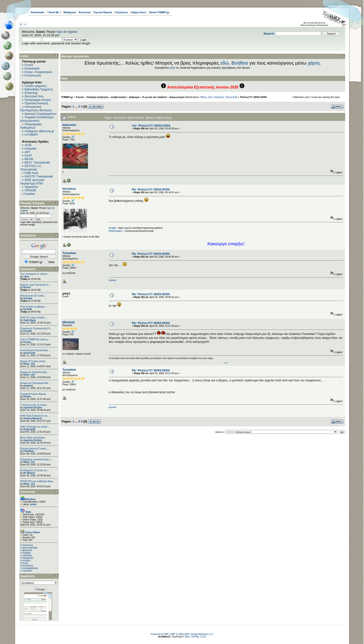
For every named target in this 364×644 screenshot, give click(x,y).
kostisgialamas (30, 568)
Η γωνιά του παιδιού (154, 97)
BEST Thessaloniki (37, 162)
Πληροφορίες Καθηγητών (31, 126)
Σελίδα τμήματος (36, 86)
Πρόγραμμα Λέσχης (38, 100)
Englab (112, 228)
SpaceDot (31, 187)
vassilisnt (27, 571)
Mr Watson (29, 473)
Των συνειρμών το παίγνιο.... (35, 274)
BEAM (29, 159)
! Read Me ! (54, 12)
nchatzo (27, 561)
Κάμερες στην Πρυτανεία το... (35, 285)
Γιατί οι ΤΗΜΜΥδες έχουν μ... (35, 339)
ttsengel (28, 298)
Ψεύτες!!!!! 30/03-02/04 (253, 97)
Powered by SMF (160, 634)
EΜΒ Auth (31, 173)
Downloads (37, 12)
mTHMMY (31, 135)
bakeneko (69, 125)
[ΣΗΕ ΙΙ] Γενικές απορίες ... (34, 318)
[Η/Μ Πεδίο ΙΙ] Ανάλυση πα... (35, 416)
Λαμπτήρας (30, 320)
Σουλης (27, 342)
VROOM (30, 190)
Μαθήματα (70, 12)
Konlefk (28, 309)
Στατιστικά (28, 492)
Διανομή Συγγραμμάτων (40, 114)
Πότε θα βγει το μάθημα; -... (34, 307)
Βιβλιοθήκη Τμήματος (39, 89)
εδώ (225, 63)
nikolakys (27, 555)
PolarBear (29, 451)
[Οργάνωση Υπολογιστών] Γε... (36, 329)
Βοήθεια (240, 63)
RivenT (27, 287)
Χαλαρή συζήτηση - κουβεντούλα (106, 97)
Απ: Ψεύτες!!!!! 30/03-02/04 (151, 126)
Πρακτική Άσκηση (36, 103)
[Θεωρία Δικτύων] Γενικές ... (34, 449)
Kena (25, 563)
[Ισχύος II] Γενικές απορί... (34, 361)
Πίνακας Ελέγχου (32, 203)
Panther (30, 194)
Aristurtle (30, 149)
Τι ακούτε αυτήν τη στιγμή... (34, 405)
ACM (28, 145)
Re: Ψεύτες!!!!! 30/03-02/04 (151, 189)
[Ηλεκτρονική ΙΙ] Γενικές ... (33, 296)
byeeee (113, 280)
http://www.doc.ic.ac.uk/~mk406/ (226, 363)
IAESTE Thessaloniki (39, 176)
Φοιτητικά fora (34, 96)
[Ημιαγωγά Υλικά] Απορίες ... (35, 372)
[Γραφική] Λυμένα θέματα (33, 394)
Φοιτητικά (85, 12)
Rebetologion (116, 231)
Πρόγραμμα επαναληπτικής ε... (36, 459)
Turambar (69, 253)
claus (26, 276)
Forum (29, 65)
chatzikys (219, 97)
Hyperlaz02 (29, 429)
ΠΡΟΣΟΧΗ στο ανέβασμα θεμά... (37, 481)
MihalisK (69, 322)
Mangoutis (28, 558)
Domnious (28, 545)
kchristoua (28, 566)
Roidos (27, 397)
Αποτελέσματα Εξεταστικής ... (35, 350)
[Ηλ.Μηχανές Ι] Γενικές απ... (34, 470)
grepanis (28, 386)
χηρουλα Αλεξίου (33, 407)
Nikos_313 (29, 364)
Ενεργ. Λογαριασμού (38, 72)
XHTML (195, 637)
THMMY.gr (67, 97)
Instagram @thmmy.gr (39, 131)
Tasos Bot (231, 97)
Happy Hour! (139, 12)
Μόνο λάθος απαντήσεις (33, 438)
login (60, 32)
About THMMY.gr (159, 12)
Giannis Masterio (33, 418)
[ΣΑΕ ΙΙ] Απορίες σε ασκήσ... (35, 427)
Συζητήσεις (121, 12)
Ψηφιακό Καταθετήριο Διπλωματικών (37, 119)
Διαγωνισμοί (177, 97)
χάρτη (314, 63)
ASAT (28, 155)
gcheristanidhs (30, 548)
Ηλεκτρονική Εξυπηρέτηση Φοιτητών (36, 108)
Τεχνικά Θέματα (103, 12)
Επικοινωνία (33, 75)
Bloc (187, 637)
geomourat (29, 353)
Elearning (31, 93)
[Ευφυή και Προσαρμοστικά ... (36, 383)
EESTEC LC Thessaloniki (31, 168)
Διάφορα (134, 97)
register (72, 32)
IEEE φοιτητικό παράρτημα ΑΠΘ (32, 182)
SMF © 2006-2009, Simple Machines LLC (192, 634)
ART (27, 152)
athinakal (27, 550)
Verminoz (69, 189)
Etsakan (27, 553)
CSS (203, 637)
